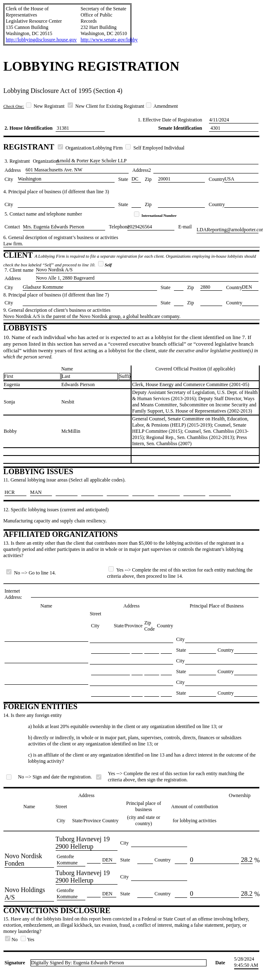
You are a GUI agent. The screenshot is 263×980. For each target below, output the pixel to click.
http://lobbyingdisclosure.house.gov (41, 40)
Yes (27, 940)
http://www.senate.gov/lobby (109, 40)
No (12, 940)
